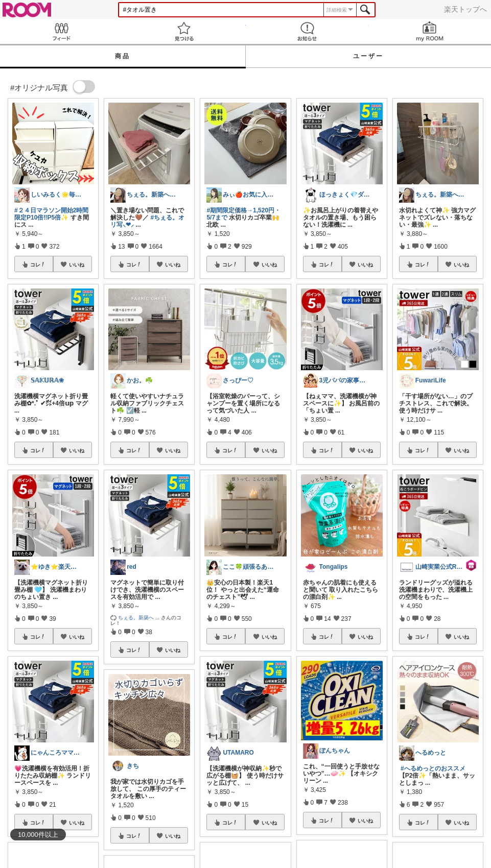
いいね (77, 264)
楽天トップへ (465, 9)
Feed (61, 31)
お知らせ (307, 31)
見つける (184, 31)
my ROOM (430, 31)
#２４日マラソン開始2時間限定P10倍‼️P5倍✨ (51, 214)
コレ (38, 264)
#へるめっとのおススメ (433, 768)
